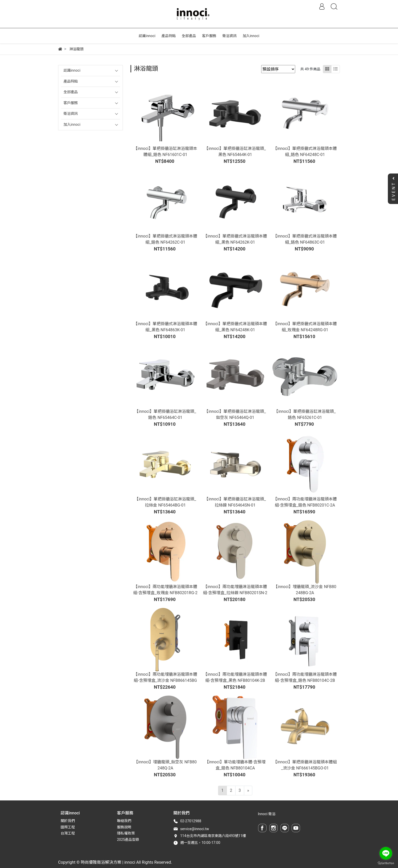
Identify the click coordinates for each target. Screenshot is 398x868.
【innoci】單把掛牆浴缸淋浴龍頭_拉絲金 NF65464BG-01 (165, 502)
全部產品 (71, 92)
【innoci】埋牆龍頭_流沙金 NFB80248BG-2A (305, 590)
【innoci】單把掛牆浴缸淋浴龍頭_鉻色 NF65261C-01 (305, 414)
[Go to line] (386, 853)
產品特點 (71, 81)
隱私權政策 (126, 833)
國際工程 (68, 827)
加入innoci (72, 125)
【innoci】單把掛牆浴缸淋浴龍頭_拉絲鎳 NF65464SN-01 (235, 502)
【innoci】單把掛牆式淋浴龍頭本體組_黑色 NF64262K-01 (235, 239)
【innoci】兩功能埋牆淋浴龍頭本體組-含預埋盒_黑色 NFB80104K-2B (235, 677)
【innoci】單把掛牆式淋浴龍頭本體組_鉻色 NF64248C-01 (305, 152)
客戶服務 (71, 103)
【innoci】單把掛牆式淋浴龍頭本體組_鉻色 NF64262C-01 (165, 239)
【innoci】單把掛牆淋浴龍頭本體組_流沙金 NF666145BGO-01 (305, 765)
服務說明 (124, 827)
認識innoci (72, 70)
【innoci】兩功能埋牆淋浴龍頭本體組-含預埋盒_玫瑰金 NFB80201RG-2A (165, 593)
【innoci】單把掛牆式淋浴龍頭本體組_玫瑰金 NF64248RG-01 (305, 327)
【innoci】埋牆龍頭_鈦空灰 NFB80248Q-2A (165, 765)
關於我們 (68, 821)
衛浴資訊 (71, 114)
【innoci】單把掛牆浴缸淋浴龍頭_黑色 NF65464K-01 (235, 152)
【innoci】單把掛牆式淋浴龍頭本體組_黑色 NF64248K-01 (235, 327)
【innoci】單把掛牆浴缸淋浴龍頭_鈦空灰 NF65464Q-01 (235, 414)
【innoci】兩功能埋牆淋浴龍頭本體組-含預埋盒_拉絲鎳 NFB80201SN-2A (235, 593)
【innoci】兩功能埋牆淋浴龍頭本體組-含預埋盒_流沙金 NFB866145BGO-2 (165, 680)
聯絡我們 (124, 821)
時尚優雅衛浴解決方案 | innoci (108, 862)
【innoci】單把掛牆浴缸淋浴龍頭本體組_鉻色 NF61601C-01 (165, 152)
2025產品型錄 (128, 840)
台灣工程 (68, 833)
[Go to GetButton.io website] (386, 863)
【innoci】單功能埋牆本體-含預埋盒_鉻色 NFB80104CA (235, 765)
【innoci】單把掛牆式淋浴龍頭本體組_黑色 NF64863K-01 (165, 327)
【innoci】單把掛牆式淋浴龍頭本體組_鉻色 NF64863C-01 (305, 239)
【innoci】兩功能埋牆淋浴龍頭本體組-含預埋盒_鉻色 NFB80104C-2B (305, 677)
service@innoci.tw (195, 829)
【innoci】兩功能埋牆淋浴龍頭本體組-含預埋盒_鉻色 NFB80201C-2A (305, 502)
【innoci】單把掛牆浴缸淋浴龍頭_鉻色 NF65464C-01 (165, 414)
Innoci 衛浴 (267, 814)
